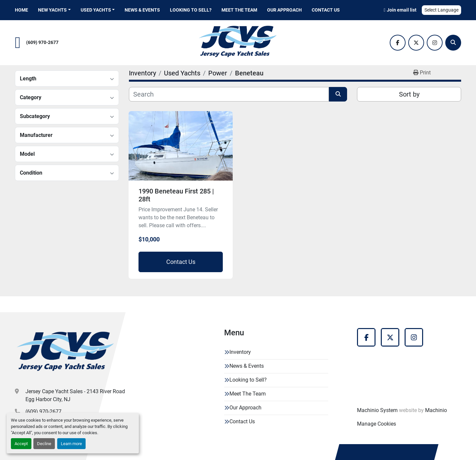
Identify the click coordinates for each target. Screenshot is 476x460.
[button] (54, 10)
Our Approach (284, 10)
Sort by (409, 94)
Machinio (436, 410)
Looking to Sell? (191, 10)
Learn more (71, 444)
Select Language (441, 10)
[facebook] (398, 43)
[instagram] (435, 43)
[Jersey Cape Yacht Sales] (66, 353)
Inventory (240, 352)
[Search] (453, 43)
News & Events (142, 10)
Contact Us (326, 10)
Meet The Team (239, 10)
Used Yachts (96, 10)
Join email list (402, 10)
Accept (21, 444)
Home (21, 10)
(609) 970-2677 (42, 42)
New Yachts (52, 10)
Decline (44, 444)
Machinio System (377, 410)
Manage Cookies (377, 424)
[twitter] (416, 43)
